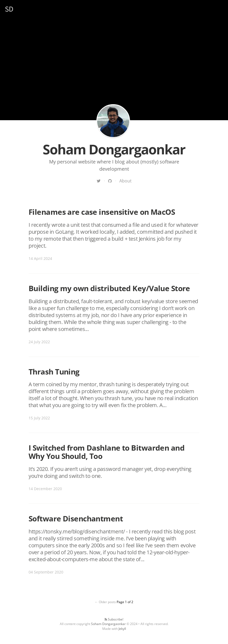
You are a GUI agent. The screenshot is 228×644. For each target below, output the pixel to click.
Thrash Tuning (54, 372)
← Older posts (105, 602)
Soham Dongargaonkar (113, 121)
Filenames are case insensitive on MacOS (102, 212)
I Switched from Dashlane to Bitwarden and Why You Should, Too (107, 452)
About (125, 181)
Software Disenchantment (76, 518)
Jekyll (122, 629)
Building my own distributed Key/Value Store (109, 288)
